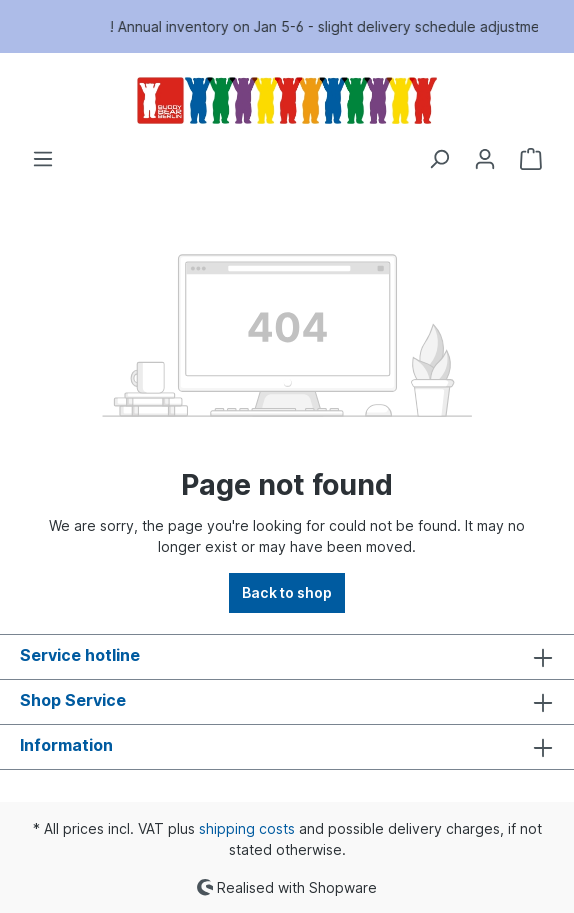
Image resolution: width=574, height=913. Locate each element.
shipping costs (247, 828)
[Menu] (43, 159)
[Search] (439, 159)
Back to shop (287, 592)
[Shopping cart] (531, 159)
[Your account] (485, 159)
